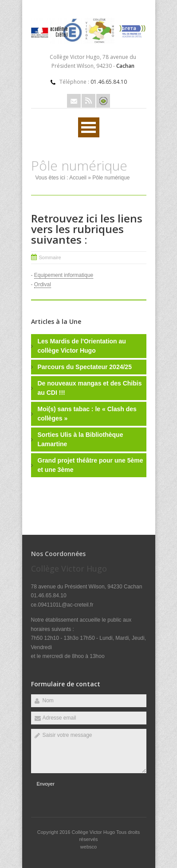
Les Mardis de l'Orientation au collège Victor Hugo (82, 346)
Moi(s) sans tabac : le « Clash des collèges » (87, 414)
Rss (88, 101)
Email (74, 101)
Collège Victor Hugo (94, 832)
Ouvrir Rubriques (89, 127)
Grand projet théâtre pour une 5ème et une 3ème (90, 465)
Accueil (78, 178)
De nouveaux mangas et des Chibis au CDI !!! (90, 388)
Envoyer (46, 784)
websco (88, 847)
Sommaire (50, 257)
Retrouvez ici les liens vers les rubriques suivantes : (87, 229)
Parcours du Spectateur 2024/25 (85, 367)
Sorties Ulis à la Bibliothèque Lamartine (81, 439)
